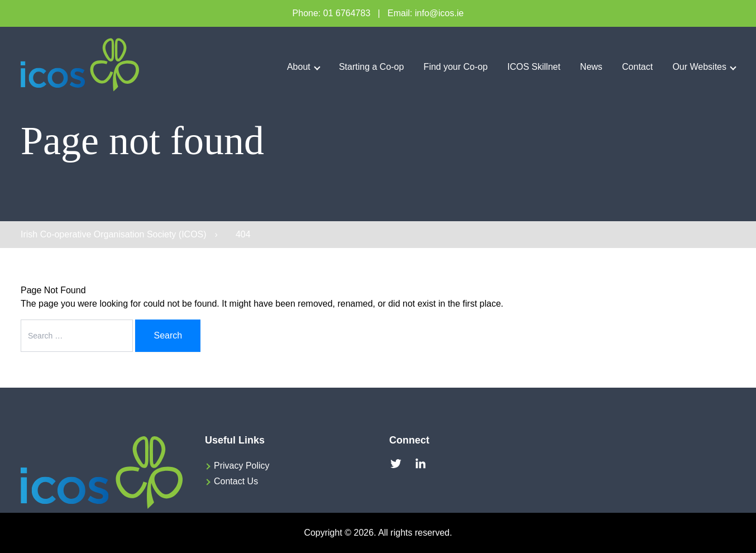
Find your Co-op (456, 67)
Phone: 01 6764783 (332, 13)
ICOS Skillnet (534, 67)
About (299, 67)
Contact (637, 67)
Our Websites (699, 67)
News (591, 67)
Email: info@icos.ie (425, 13)
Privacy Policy (242, 466)
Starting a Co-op (372, 67)
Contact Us (236, 481)
